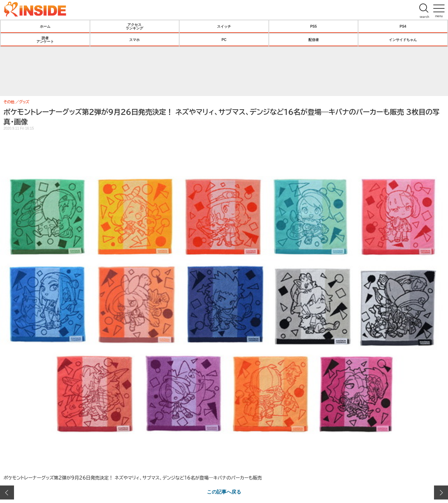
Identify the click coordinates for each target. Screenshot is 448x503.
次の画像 (441, 492)
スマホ (134, 40)
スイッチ (224, 26)
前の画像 (7, 492)
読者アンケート (45, 40)
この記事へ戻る (224, 491)
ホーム (45, 26)
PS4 (403, 26)
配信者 (314, 40)
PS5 (313, 26)
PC (224, 40)
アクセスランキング (134, 26)
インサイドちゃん (403, 40)
